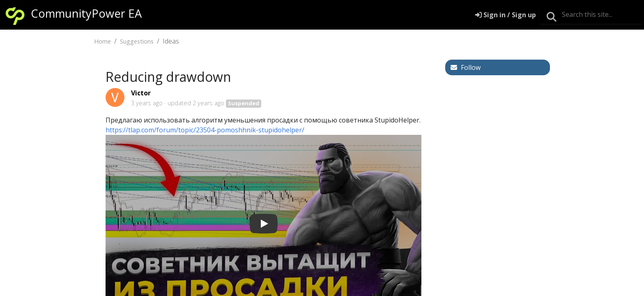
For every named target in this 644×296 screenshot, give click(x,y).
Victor (141, 93)
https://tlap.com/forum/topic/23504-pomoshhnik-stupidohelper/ (205, 130)
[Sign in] (506, 15)
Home (102, 41)
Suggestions (137, 41)
